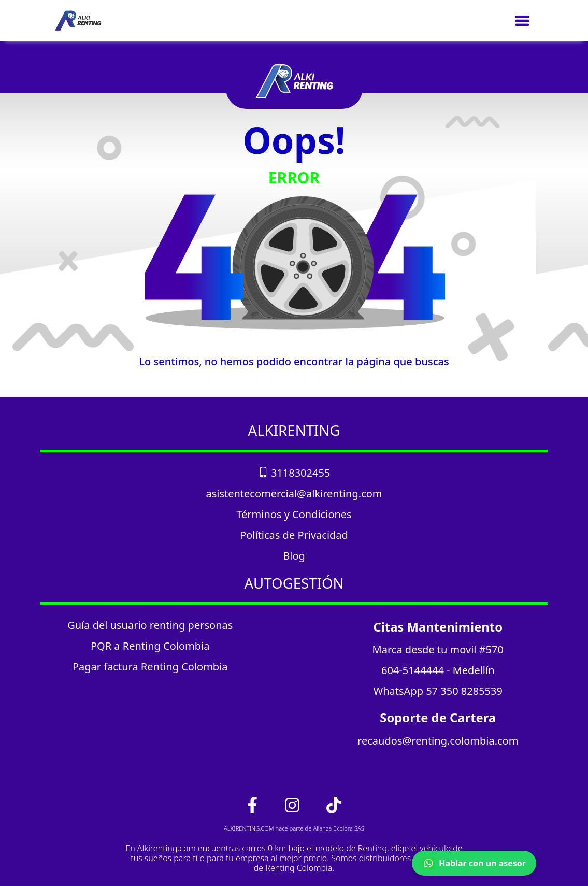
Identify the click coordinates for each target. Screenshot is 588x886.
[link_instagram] (293, 804)
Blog (294, 556)
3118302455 (294, 473)
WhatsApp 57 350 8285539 (438, 691)
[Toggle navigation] (522, 21)
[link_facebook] (253, 804)
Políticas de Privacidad (294, 535)
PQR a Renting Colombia (150, 646)
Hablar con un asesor (474, 863)
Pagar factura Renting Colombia (150, 667)
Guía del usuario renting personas (150, 625)
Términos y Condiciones (294, 514)
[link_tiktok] (334, 804)
